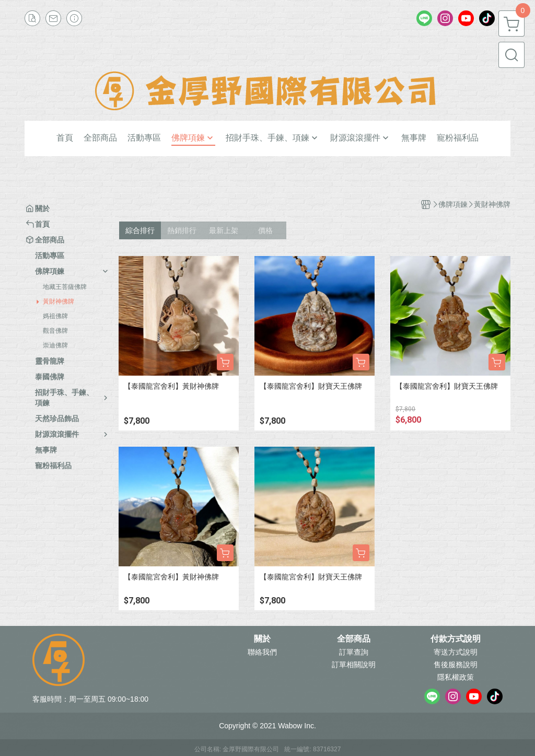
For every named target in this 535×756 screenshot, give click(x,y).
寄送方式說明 (456, 652)
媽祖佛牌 (55, 316)
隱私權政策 (456, 677)
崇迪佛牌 (55, 345)
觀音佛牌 (55, 331)
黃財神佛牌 (59, 301)
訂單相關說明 (354, 665)
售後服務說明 (456, 665)
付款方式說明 (456, 639)
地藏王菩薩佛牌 (65, 287)
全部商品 (354, 639)
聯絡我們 (262, 652)
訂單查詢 (354, 652)
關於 (262, 639)
